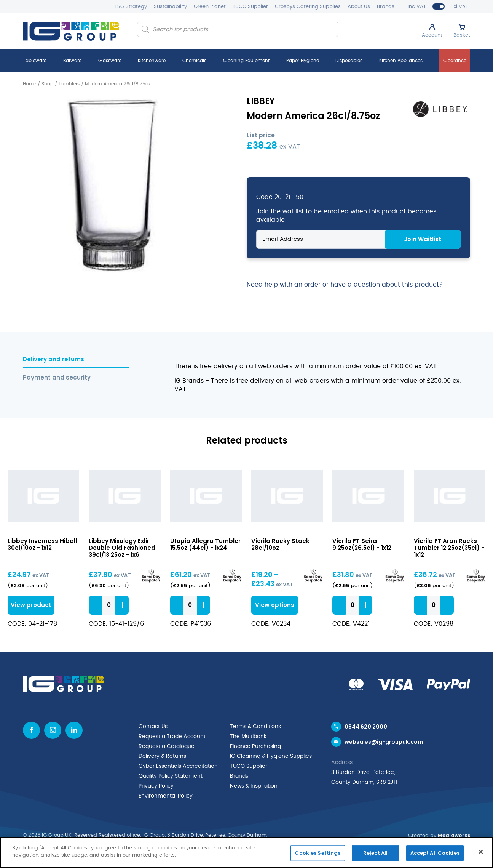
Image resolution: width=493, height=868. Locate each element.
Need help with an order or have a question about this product (343, 285)
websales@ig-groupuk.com (384, 742)
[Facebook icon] (31, 730)
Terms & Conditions (255, 727)
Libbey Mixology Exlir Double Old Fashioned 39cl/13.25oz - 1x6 (122, 548)
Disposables (349, 61)
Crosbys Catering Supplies (308, 7)
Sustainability (170, 7)
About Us (359, 7)
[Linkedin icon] (74, 730)
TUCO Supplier (250, 7)
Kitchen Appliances (401, 61)
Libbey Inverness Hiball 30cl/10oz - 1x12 (42, 544)
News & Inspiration (254, 786)
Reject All (375, 853)
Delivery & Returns (162, 756)
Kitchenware (152, 61)
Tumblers (69, 84)
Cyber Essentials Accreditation (178, 766)
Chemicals (194, 61)
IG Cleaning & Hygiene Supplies (271, 756)
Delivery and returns (53, 360)
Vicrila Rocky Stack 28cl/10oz (280, 544)
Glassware (110, 61)
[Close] (481, 852)
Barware (72, 61)
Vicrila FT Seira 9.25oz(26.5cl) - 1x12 (362, 544)
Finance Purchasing (255, 746)
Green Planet (210, 7)
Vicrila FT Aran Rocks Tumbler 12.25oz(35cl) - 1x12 (449, 548)
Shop (47, 84)
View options (275, 605)
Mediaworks (454, 835)
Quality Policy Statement (171, 776)
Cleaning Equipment (246, 61)
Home (30, 84)
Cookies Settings (317, 853)
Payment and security (57, 378)
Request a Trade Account (172, 737)
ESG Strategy (131, 7)
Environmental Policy (166, 796)
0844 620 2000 (366, 727)
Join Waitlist (423, 239)
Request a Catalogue (167, 746)
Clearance (455, 61)
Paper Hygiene (303, 61)
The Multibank (248, 737)
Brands (386, 7)
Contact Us (153, 727)
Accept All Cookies (435, 853)
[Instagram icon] (53, 730)
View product (31, 605)
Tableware (35, 61)
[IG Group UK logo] (71, 31)
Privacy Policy (156, 786)
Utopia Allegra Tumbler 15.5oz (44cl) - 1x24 (205, 544)
